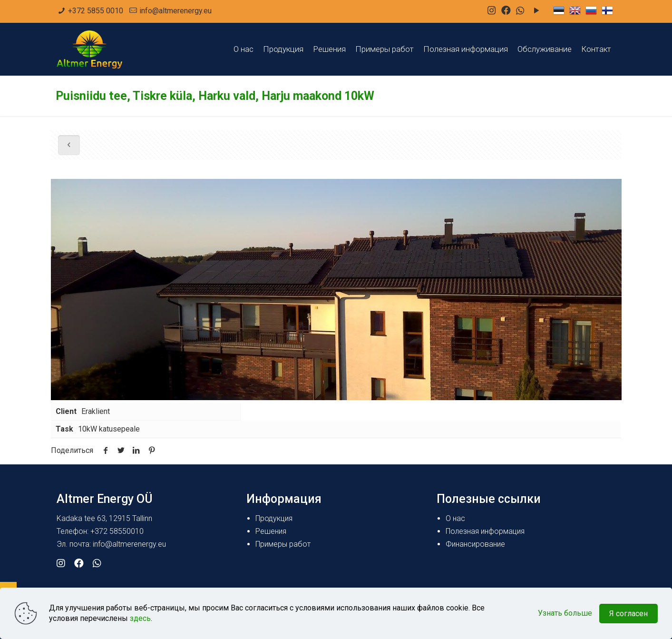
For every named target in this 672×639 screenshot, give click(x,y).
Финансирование (475, 544)
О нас (455, 518)
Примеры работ (283, 544)
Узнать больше (565, 613)
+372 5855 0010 (96, 11)
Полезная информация (485, 531)
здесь (140, 618)
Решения (271, 531)
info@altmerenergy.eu (175, 11)
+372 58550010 (117, 531)
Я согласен (628, 614)
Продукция (274, 518)
